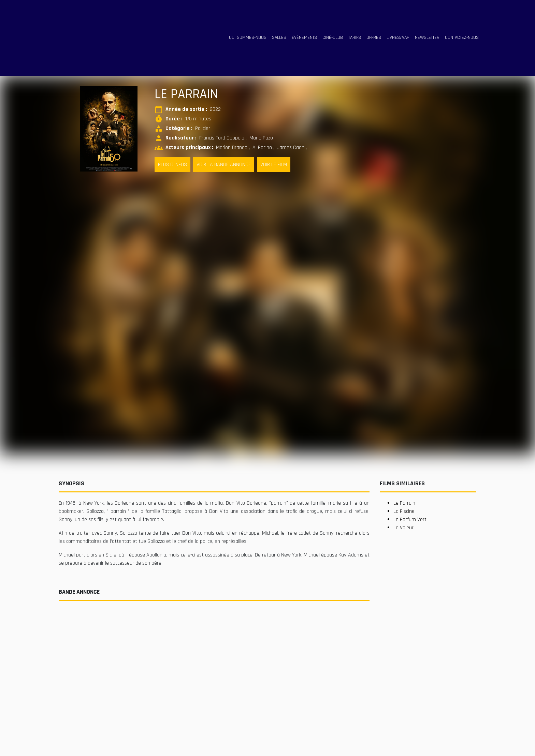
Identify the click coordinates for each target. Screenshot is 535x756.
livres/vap (398, 38)
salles (279, 38)
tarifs (355, 38)
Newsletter (427, 38)
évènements (304, 38)
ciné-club (333, 38)
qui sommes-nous (248, 38)
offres (374, 38)
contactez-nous (462, 38)
